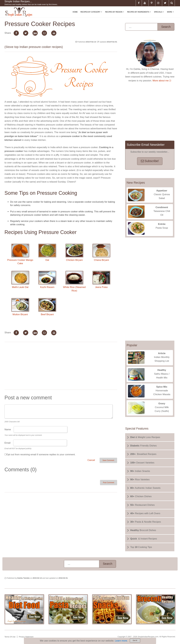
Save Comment (108, 460)
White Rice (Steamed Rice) (74, 281)
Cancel (91, 460)
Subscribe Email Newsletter (146, 145)
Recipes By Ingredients (140, 14)
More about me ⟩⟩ (162, 81)
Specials (159, 14)
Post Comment (108, 483)
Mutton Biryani (20, 307)
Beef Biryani (47, 307)
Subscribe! (150, 161)
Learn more (121, 641)
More (171, 14)
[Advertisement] (61, 366)
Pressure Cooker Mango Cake (20, 254)
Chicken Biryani (74, 253)
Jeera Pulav (101, 280)
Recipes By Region (115, 14)
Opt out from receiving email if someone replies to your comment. (41, 455)
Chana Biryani (101, 253)
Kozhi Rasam (47, 280)
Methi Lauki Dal (20, 280)
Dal (47, 253)
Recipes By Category (92, 14)
